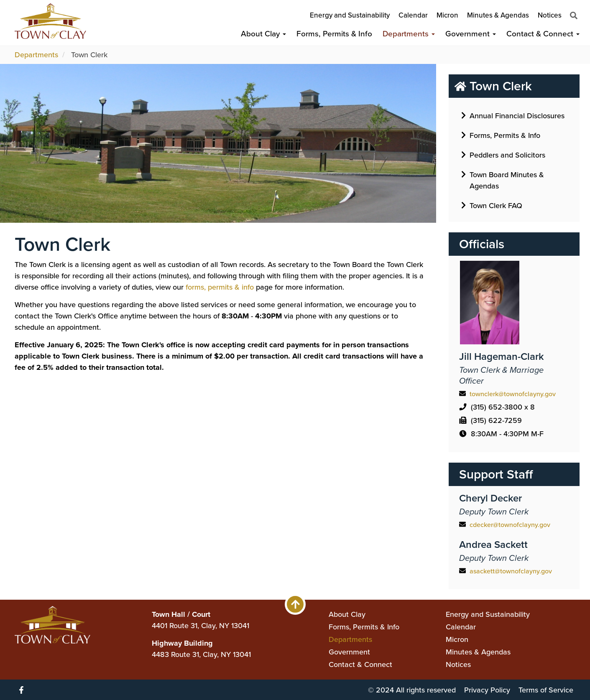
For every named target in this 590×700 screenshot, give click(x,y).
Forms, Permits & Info (334, 34)
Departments (409, 34)
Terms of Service (546, 690)
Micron (447, 15)
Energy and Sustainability (350, 15)
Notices (550, 15)
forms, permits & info (220, 287)
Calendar (413, 15)
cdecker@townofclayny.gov (510, 525)
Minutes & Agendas (498, 15)
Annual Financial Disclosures (513, 115)
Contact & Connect (543, 34)
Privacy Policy (487, 690)
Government (471, 34)
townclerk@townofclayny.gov (513, 394)
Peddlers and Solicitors (503, 155)
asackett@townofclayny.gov (511, 571)
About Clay (263, 34)
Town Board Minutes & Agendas (503, 180)
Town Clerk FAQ (492, 205)
